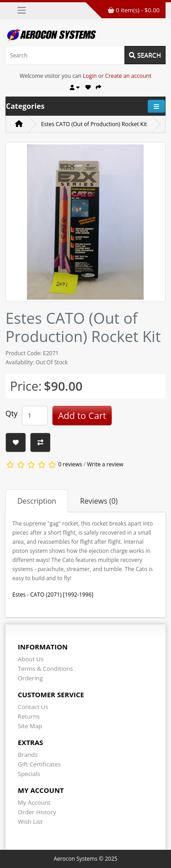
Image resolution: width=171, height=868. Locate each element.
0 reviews (70, 464)
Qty (11, 414)
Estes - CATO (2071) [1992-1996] (53, 595)
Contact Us (33, 707)
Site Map (30, 726)
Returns (29, 716)
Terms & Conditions (45, 669)
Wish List (30, 822)
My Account (34, 802)
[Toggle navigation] (22, 10)
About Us (31, 659)
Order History (37, 812)
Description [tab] (37, 501)
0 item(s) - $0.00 (134, 10)
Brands (28, 755)
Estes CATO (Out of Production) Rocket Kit (94, 124)
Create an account (128, 76)
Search (145, 55)
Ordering (30, 678)
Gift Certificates (39, 764)
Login (90, 76)
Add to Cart (82, 416)
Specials (29, 774)
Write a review (105, 464)
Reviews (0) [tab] (99, 501)
